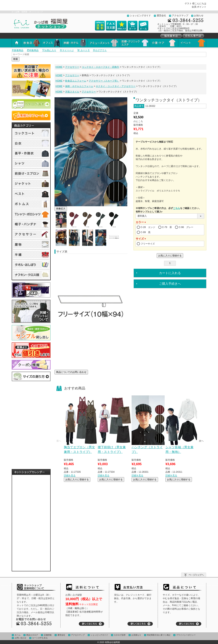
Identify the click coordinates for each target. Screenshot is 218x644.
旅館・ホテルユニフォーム (79, 86)
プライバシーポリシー (186, 635)
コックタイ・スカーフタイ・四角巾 (100, 67)
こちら (177, 208)
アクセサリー (72, 67)
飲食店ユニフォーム (76, 81)
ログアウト (100, 50)
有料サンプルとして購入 (150, 212)
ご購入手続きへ (170, 284)
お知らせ (199, 16)
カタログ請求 (120, 635)
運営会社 (161, 16)
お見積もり (136, 635)
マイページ (67, 50)
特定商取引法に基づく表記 (159, 635)
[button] (59, 441)
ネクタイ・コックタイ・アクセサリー (116, 86)
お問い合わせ (20, 638)
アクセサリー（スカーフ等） (104, 81)
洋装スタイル (72, 92)
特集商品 (33, 50)
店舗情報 (48, 635)
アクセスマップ (180, 16)
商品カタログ (32, 635)
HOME (59, 67)
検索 (16, 59)
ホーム (18, 635)
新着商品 (18, 50)
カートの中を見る (40, 638)
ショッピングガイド (140, 16)
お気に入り (49, 50)
